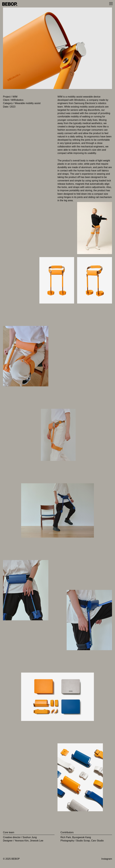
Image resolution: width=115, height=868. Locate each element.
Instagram (107, 859)
